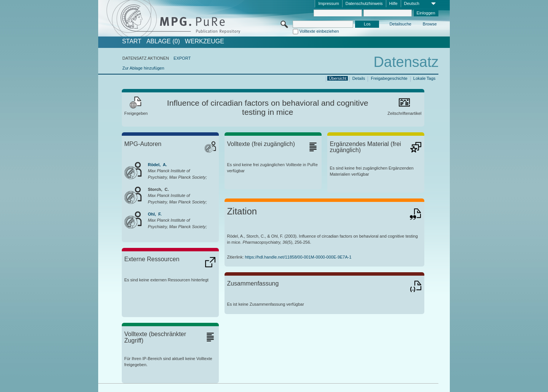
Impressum (328, 3)
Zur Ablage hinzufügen (143, 68)
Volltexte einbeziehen (319, 31)
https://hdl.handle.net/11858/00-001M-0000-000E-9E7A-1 (298, 257)
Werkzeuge (205, 41)
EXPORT (182, 58)
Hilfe (393, 3)
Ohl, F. (155, 214)
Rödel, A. (157, 165)
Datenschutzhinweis (364, 3)
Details (359, 78)
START (132, 41)
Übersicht (338, 78)
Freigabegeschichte (389, 78)
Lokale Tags (425, 78)
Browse (430, 24)
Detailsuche (400, 24)
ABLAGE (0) (163, 41)
